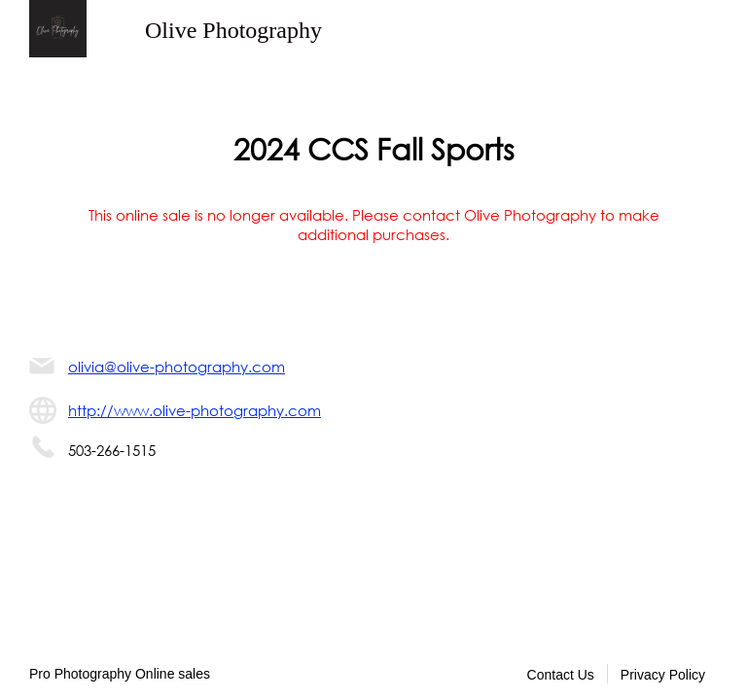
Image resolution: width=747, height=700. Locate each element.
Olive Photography (233, 30)
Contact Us (561, 675)
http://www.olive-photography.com (195, 410)
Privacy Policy (663, 675)
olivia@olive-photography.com (177, 367)
